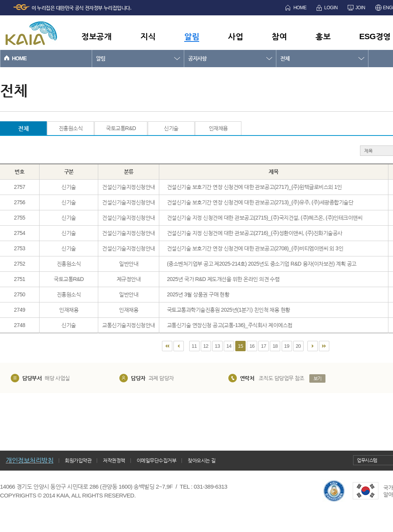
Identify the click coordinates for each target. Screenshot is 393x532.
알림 (192, 36)
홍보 (323, 36)
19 (286, 346)
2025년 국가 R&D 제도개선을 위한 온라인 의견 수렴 (223, 279)
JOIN (360, 8)
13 (217, 346)
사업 (235, 36)
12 (206, 346)
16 (252, 346)
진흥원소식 (71, 128)
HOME (300, 8)
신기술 (171, 128)
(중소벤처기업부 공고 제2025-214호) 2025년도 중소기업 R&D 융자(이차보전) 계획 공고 (262, 264)
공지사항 (197, 58)
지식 (148, 36)
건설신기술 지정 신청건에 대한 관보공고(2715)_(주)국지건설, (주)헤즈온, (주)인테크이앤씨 (265, 218)
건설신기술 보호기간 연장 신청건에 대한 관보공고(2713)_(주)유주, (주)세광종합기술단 (260, 202)
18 (275, 346)
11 (194, 346)
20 (298, 346)
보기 (318, 378)
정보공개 (96, 36)
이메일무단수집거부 (157, 460)
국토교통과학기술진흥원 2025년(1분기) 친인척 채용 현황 (229, 310)
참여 (279, 36)
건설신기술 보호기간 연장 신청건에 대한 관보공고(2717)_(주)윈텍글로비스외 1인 (254, 187)
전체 (285, 58)
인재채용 (218, 128)
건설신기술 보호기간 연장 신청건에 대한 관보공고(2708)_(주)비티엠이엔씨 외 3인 (255, 248)
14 (229, 346)
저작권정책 (114, 460)
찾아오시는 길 (201, 460)
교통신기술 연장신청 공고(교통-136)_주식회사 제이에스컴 (230, 325)
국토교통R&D (121, 128)
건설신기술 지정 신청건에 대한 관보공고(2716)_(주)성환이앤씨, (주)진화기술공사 (255, 233)
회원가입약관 (78, 460)
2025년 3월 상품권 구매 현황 (198, 294)
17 (263, 346)
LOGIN (331, 8)
